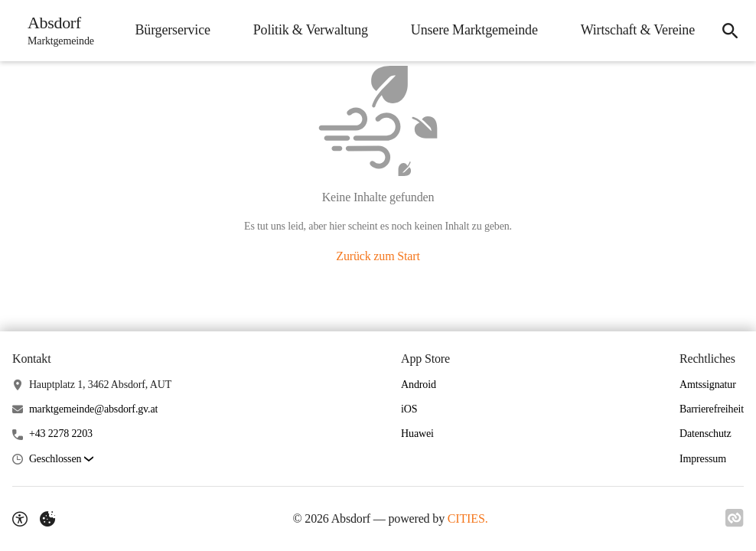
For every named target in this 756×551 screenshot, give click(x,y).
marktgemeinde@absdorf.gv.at (93, 409)
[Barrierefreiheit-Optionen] (20, 519)
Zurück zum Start (378, 256)
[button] (61, 460)
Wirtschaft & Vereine (638, 30)
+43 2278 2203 (61, 434)
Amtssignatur (708, 385)
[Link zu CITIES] (735, 518)
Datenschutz (705, 434)
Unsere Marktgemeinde (474, 30)
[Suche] (730, 31)
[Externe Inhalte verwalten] (47, 519)
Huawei (417, 434)
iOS (409, 409)
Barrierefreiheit (712, 409)
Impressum (703, 459)
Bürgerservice (172, 30)
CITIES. (468, 518)
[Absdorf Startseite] (56, 31)
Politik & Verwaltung (311, 30)
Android (419, 385)
